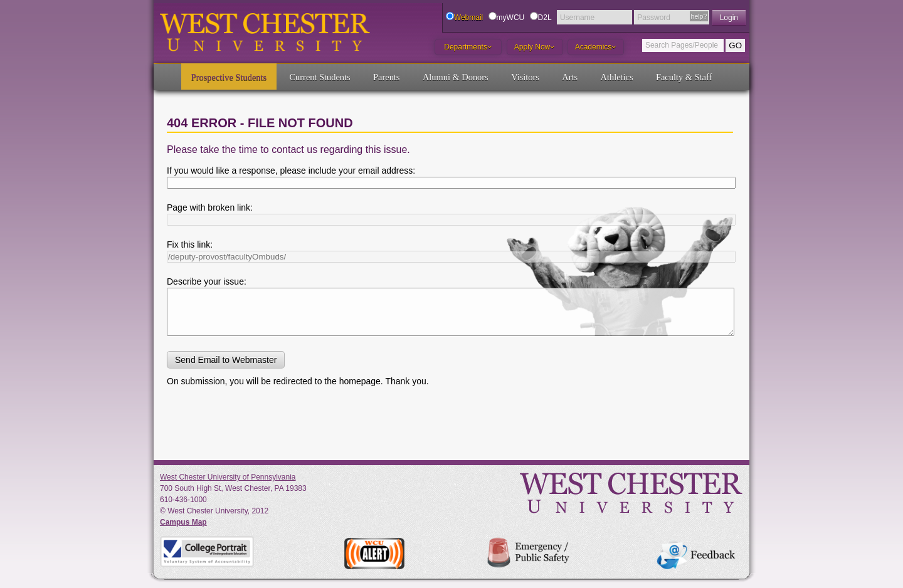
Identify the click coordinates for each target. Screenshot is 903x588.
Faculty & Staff (684, 77)
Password (654, 18)
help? (699, 16)
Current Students (320, 77)
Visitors (525, 77)
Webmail (468, 18)
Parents (386, 77)
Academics (596, 47)
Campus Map (183, 522)
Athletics (617, 77)
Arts (570, 77)
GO (735, 45)
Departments (468, 47)
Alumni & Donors (456, 77)
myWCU (511, 18)
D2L (545, 18)
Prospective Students (229, 77)
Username (577, 18)
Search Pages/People (682, 45)
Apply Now (535, 47)
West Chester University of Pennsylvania (228, 477)
